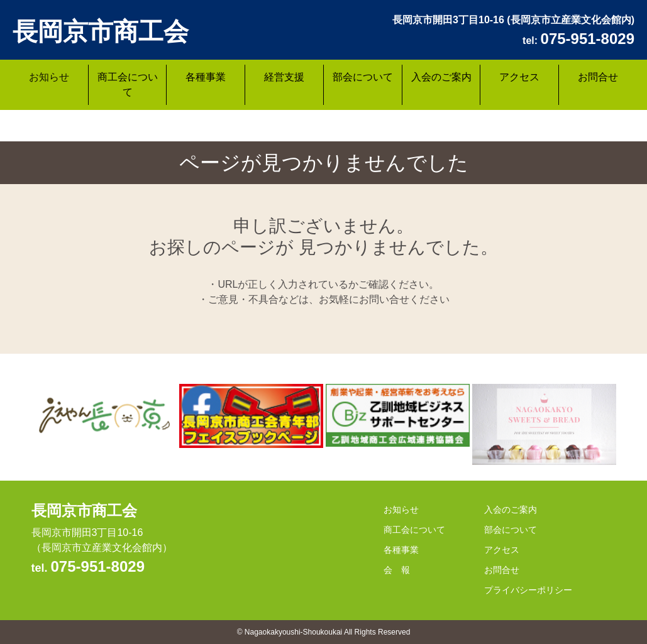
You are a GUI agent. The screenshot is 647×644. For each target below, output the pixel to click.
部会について (363, 77)
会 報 (397, 570)
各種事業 (206, 77)
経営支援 (284, 77)
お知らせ (49, 77)
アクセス (519, 77)
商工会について (128, 85)
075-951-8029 (98, 566)
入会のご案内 (441, 77)
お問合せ (598, 77)
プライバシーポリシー (528, 590)
